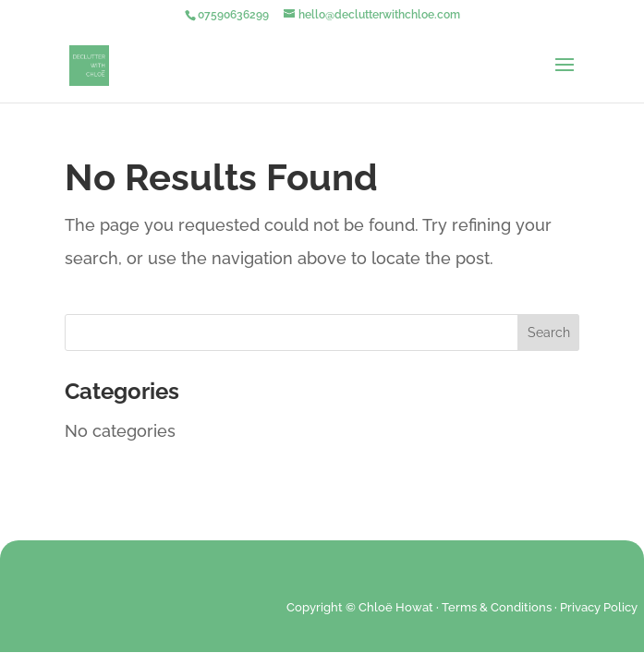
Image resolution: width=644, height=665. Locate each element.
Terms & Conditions (497, 607)
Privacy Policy (599, 607)
